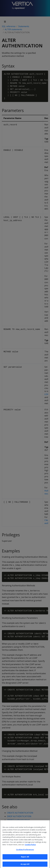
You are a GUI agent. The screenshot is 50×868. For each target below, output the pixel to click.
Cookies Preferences (25, 853)
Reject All (25, 860)
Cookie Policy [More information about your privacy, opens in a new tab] (30, 847)
